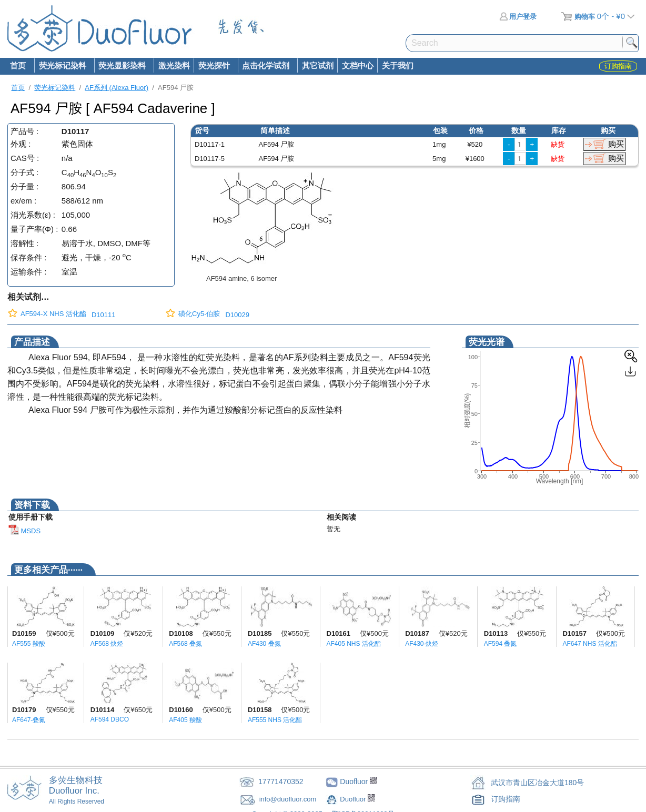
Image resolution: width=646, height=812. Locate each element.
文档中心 (358, 65)
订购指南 (506, 799)
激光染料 (174, 65)
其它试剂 (318, 65)
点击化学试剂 (266, 66)
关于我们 (398, 65)
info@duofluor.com (289, 799)
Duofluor (354, 799)
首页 (18, 65)
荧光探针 (214, 66)
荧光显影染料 (122, 66)
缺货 (558, 144)
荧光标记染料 (62, 66)
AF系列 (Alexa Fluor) (117, 88)
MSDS (24, 531)
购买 (616, 144)
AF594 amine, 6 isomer (241, 278)
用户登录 (518, 17)
